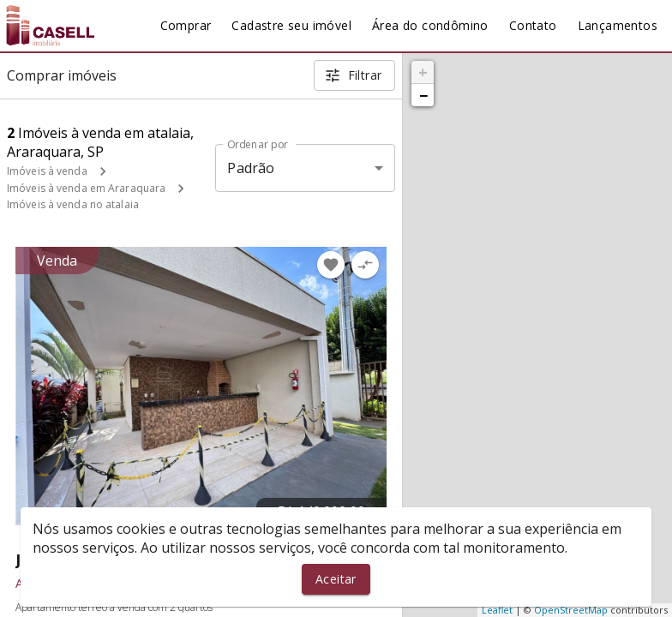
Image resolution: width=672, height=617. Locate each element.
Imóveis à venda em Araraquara (86, 188)
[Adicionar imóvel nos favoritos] (331, 265)
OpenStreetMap (571, 610)
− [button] (423, 95)
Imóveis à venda (47, 171)
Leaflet (497, 610)
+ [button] (423, 72)
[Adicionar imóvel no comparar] (365, 265)
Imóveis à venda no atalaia (73, 204)
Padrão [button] (251, 168)
